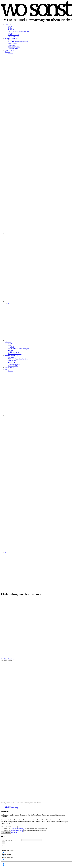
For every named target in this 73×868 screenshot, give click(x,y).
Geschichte (12, 30)
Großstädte (12, 45)
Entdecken (8, 25)
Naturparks (12, 40)
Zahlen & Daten (13, 48)
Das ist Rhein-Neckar (11, 38)
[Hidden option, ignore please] (3, 863)
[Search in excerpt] (3, 859)
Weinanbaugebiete (14, 47)
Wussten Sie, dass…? (15, 37)
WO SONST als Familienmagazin (19, 31)
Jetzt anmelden (6, 833)
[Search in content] (3, 856)
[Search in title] (3, 852)
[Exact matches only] (3, 849)
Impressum (8, 806)
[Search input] (12, 840)
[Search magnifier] (4, 843)
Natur (10, 26)
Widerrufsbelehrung (17, 831)
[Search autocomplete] (32, 840)
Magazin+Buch (9, 50)
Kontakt (11, 54)
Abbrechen (15, 832)
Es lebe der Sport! (14, 35)
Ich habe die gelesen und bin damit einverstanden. (25, 829)
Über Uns (8, 52)
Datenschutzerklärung (11, 808)
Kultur (10, 28)
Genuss (11, 33)
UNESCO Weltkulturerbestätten (18, 42)
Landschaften (12, 43)
